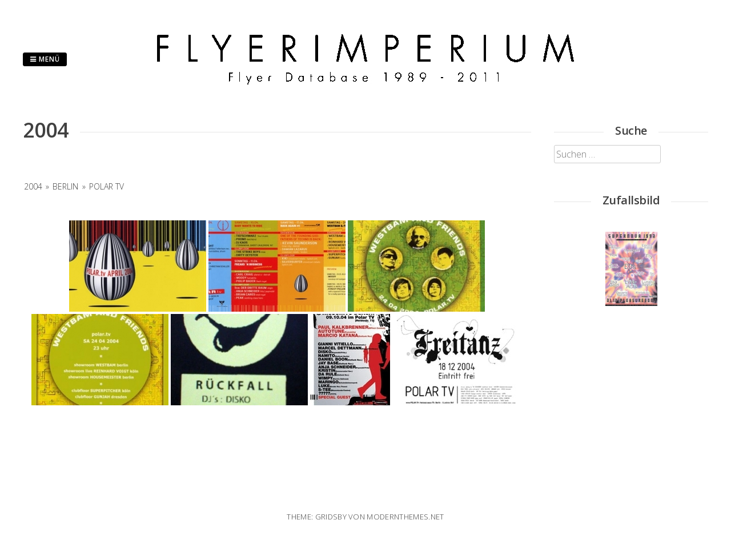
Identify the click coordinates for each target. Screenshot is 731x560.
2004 (33, 186)
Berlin (65, 186)
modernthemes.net (405, 517)
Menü (45, 59)
